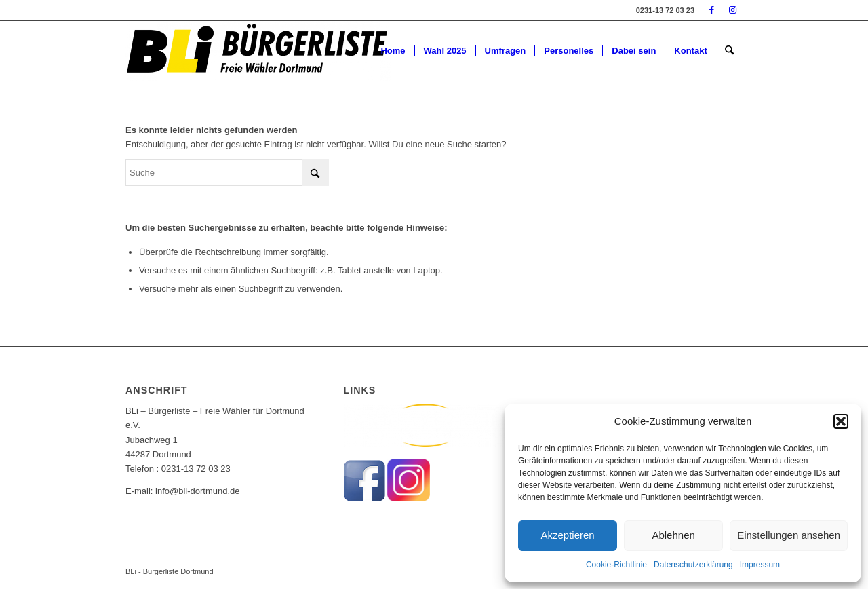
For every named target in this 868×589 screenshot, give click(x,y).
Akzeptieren (567, 535)
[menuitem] (393, 51)
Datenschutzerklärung (693, 565)
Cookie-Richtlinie (616, 565)
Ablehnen (673, 535)
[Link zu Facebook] (712, 10)
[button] (841, 421)
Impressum (760, 565)
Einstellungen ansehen (789, 535)
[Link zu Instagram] (732, 10)
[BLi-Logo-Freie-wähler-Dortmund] (258, 51)
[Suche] (729, 51)
